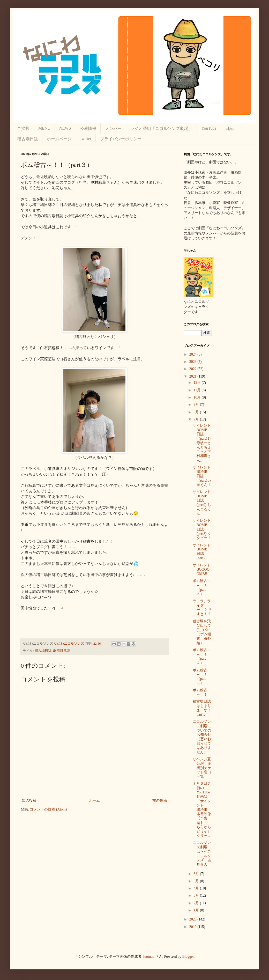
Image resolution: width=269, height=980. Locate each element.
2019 (193, 927)
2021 (193, 376)
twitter (86, 139)
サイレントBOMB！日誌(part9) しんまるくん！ (202, 503)
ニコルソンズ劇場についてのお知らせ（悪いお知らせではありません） (202, 737)
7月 (197, 419)
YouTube (209, 128)
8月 (197, 412)
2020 (193, 919)
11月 (197, 390)
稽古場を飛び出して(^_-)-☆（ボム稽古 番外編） (202, 632)
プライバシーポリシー (121, 139)
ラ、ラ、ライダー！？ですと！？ (202, 607)
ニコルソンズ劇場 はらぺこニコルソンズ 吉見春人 (202, 854)
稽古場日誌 (28, 139)
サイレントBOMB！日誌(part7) (202, 552)
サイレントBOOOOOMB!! (202, 569)
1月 (197, 910)
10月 (198, 397)
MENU (44, 128)
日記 (229, 128)
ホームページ (59, 139)
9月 (197, 405)
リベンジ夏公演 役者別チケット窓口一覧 (202, 768)
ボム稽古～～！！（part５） (202, 587)
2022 (193, 369)
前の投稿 (160, 801)
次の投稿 (29, 801)
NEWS (65, 128)
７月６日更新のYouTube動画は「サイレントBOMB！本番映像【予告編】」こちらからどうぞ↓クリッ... (202, 810)
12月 (198, 383)
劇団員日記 (61, 651)
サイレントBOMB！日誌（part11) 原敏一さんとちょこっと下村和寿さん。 (202, 443)
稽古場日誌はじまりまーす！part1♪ (202, 708)
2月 (197, 903)
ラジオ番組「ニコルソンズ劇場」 (161, 128)
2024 (193, 354)
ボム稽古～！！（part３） (200, 677)
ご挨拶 (23, 128)
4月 (197, 888)
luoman (149, 957)
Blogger (188, 957)
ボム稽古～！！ (200, 692)
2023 (193, 362)
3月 (197, 896)
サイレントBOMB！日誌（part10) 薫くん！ (202, 476)
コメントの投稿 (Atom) (48, 809)
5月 (197, 881)
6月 (197, 874)
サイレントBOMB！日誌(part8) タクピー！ (202, 529)
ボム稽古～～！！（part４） (202, 656)
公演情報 (88, 128)
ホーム (94, 801)
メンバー (113, 128)
